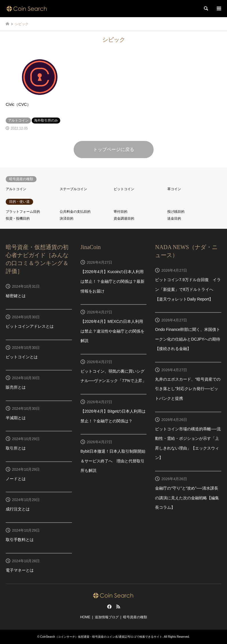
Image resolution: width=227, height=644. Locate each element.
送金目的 (174, 218)
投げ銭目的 (176, 212)
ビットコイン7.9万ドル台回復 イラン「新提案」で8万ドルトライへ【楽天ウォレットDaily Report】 (188, 289)
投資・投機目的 (18, 218)
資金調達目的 (124, 218)
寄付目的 (120, 212)
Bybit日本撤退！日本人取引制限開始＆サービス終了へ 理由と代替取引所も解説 (113, 461)
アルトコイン (16, 189)
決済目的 (67, 218)
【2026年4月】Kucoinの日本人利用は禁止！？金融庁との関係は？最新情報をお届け (113, 281)
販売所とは (16, 387)
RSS (118, 607)
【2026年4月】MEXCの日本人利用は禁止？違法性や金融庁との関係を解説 (113, 331)
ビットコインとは (22, 357)
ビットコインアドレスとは (30, 326)
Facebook (109, 607)
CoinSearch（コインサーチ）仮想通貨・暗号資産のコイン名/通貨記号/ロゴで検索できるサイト (101, 637)
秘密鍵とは (16, 296)
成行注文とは (18, 509)
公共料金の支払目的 (75, 212)
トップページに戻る (114, 149)
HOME (85, 617)
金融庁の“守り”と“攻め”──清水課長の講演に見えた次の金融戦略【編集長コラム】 (187, 498)
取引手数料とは (20, 540)
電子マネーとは (20, 570)
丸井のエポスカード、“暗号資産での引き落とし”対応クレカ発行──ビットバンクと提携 (188, 389)
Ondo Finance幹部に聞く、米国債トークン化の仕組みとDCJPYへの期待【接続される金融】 (188, 339)
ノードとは (16, 479)
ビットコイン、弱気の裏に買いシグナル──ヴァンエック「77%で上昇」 (113, 376)
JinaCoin (91, 247)
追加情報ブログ (107, 617)
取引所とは (16, 448)
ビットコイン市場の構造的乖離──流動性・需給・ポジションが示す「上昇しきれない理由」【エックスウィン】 (188, 443)
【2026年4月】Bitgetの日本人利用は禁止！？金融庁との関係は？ (113, 416)
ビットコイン (124, 189)
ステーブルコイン (73, 189)
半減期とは (16, 418)
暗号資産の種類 (135, 617)
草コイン (174, 189)
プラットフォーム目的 (23, 212)
